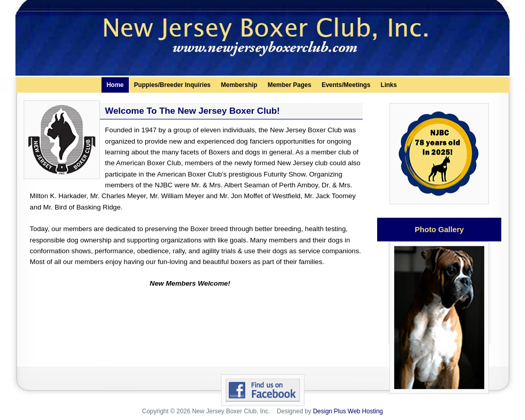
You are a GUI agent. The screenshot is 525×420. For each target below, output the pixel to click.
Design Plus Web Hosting (348, 411)
